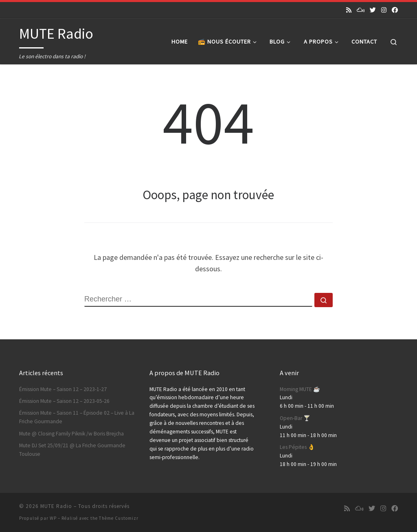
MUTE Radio (56, 506)
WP (53, 518)
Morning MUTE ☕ (300, 389)
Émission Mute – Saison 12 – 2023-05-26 (64, 401)
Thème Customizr (119, 518)
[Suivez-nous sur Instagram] (384, 10)
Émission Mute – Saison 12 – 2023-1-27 (63, 389)
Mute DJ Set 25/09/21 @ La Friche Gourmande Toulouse (72, 450)
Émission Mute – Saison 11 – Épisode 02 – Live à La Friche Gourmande (77, 417)
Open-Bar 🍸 (295, 418)
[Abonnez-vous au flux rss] (349, 10)
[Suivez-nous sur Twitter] (373, 10)
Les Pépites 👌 (297, 447)
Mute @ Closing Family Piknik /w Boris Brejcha (71, 434)
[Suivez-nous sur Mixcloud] (361, 10)
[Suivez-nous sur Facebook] (395, 10)
